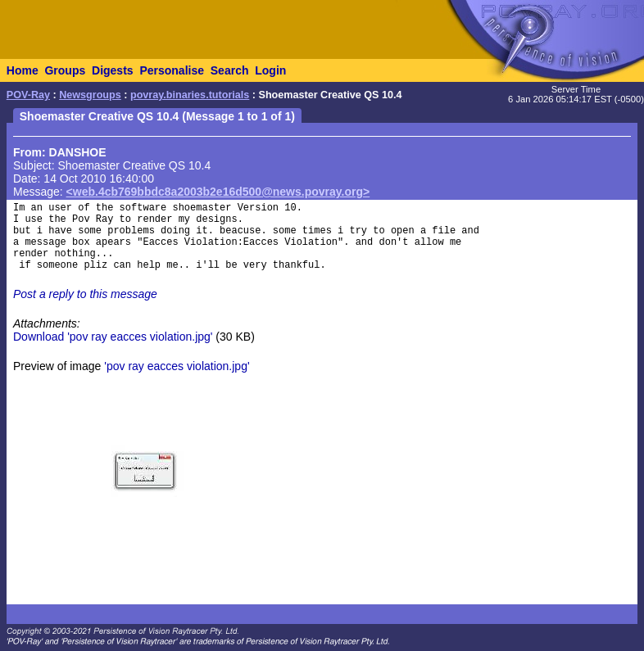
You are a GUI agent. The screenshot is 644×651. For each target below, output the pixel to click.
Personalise (172, 70)
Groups (65, 70)
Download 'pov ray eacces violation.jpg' (113, 337)
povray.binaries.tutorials (190, 95)
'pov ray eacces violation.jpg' (177, 366)
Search (230, 70)
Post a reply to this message (85, 294)
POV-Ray (28, 95)
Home (23, 70)
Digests (113, 70)
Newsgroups (90, 95)
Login (270, 70)
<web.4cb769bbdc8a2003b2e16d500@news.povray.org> (218, 192)
